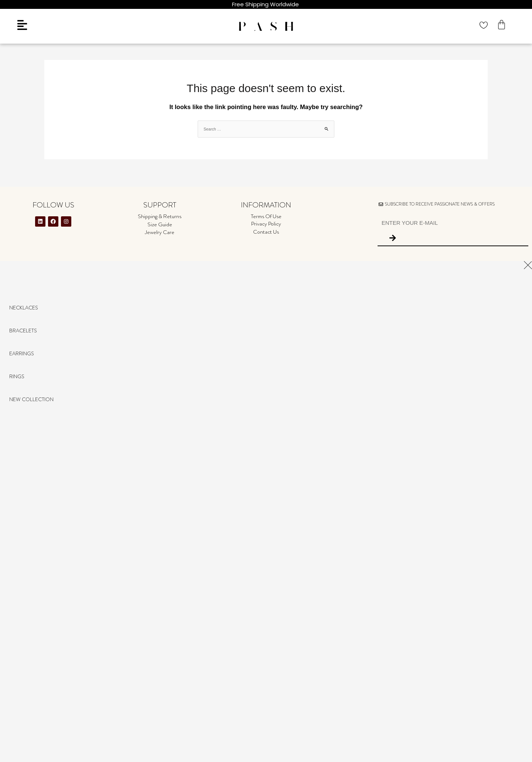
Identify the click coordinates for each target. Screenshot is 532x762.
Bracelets (23, 331)
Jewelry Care (160, 232)
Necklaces (24, 308)
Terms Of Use (266, 216)
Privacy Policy (266, 224)
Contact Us (266, 232)
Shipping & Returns (160, 216)
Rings (17, 376)
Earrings (22, 353)
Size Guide (160, 224)
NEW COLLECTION (31, 399)
